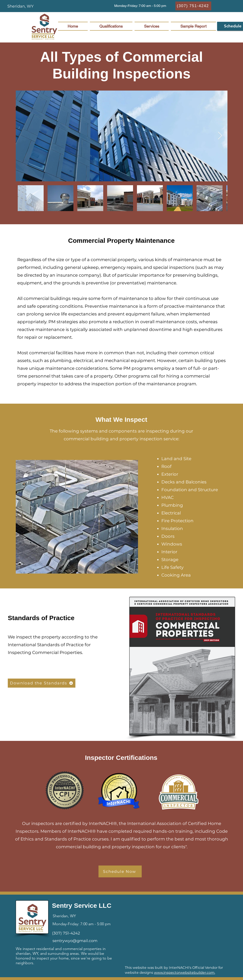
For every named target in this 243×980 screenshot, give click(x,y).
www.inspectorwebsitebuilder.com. (185, 973)
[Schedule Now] (120, 871)
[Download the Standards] (42, 683)
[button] (140, 6)
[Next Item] (220, 136)
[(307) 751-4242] (193, 6)
